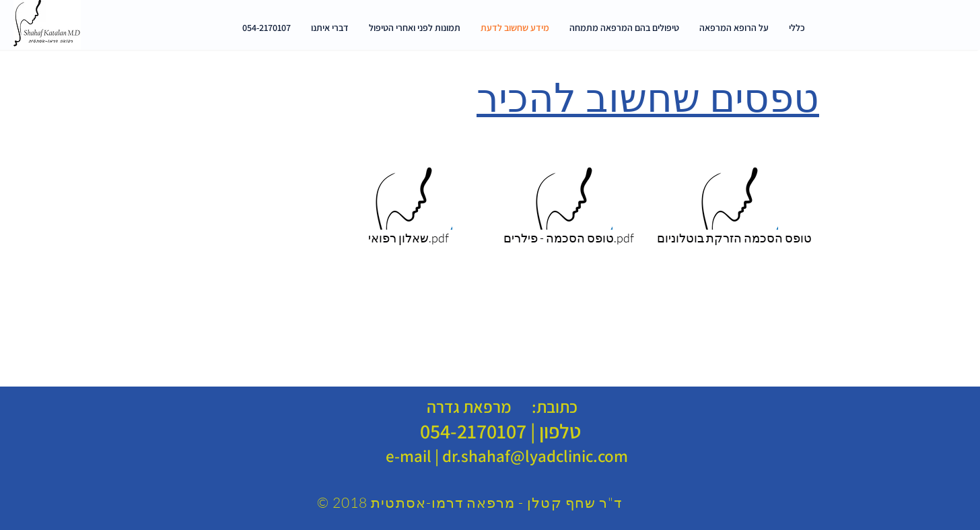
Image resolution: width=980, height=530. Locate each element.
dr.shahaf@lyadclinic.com (535, 456)
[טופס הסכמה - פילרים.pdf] (568, 203)
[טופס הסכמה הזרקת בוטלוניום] (734, 203)
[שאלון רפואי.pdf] (408, 203)
